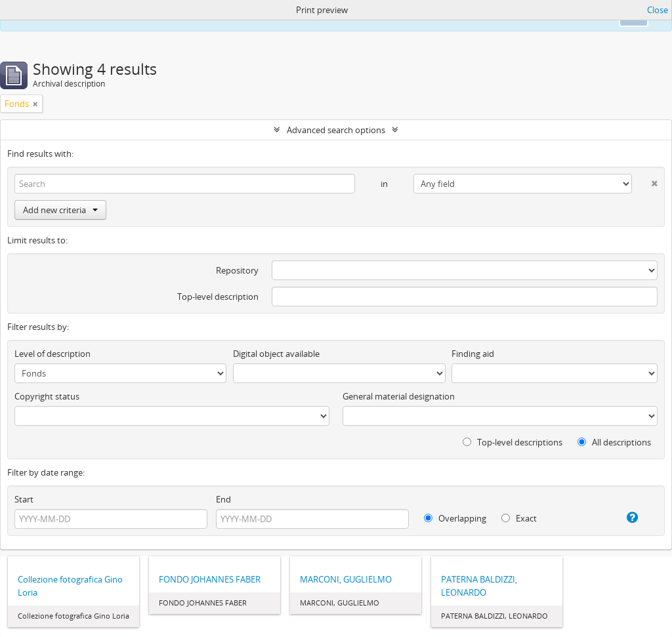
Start (24, 499)
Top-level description (218, 297)
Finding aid (473, 354)
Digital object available (276, 354)
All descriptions (614, 442)
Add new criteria (60, 210)
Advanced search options (336, 130)
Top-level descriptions (513, 442)
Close (658, 10)
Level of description (52, 354)
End (223, 499)
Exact (519, 518)
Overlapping (455, 518)
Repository (237, 270)
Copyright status (47, 396)
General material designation (399, 396)
